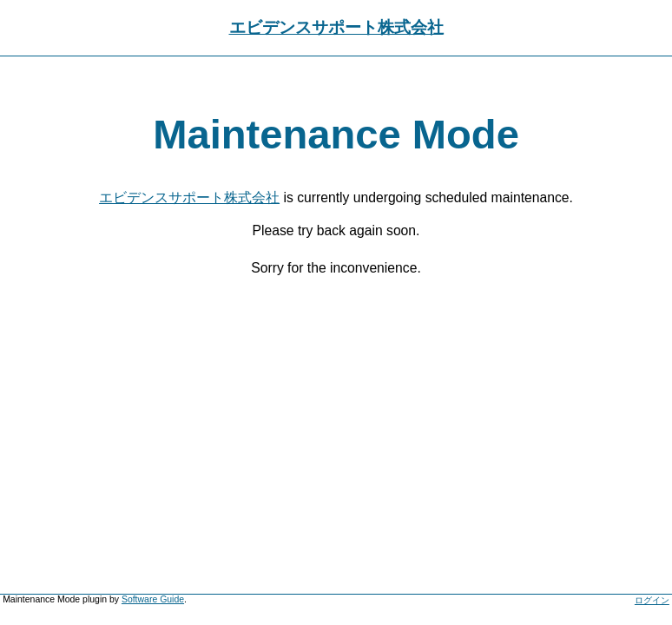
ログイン (652, 600)
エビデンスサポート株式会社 (336, 27)
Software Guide (153, 599)
